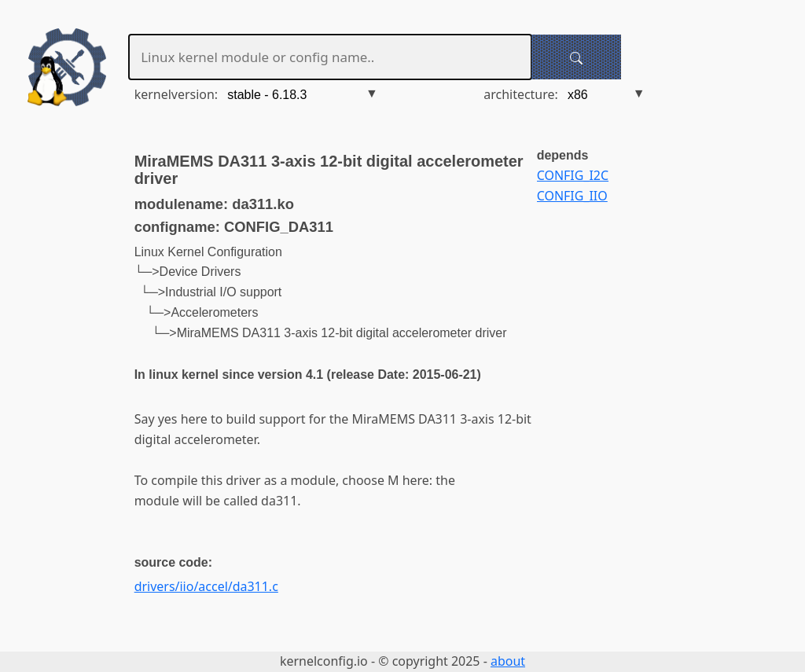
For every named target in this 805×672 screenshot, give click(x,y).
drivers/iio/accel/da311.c (206, 586)
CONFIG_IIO (572, 196)
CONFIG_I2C (573, 175)
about (508, 661)
